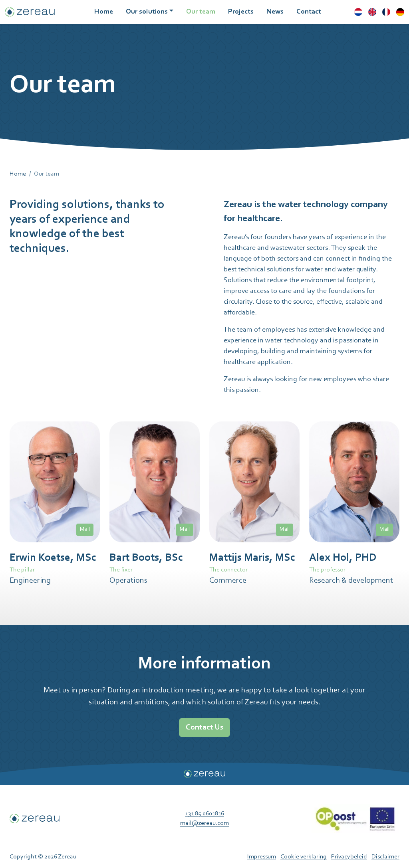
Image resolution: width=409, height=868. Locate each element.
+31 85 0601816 (204, 814)
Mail (85, 530)
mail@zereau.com (204, 823)
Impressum (262, 857)
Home (18, 174)
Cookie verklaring (304, 857)
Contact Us (204, 728)
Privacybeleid (349, 857)
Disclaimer (385, 857)
